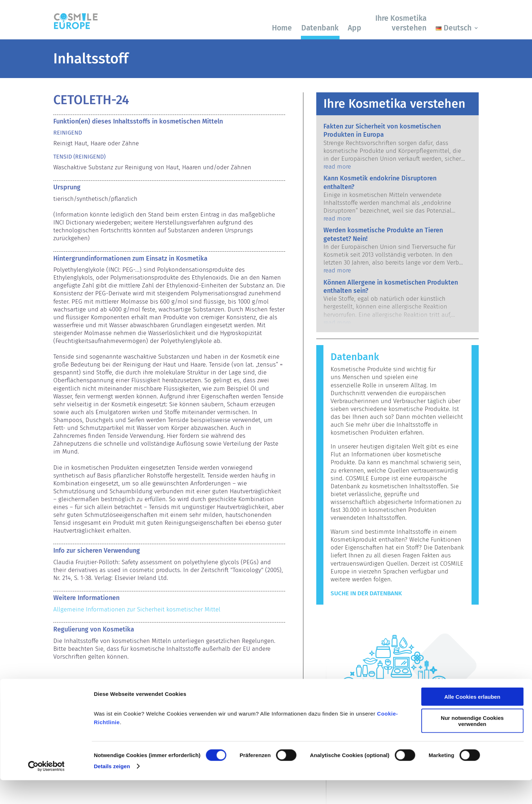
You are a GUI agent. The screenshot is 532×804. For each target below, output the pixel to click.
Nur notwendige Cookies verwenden (472, 745)
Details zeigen (112, 790)
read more (337, 167)
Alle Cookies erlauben (472, 720)
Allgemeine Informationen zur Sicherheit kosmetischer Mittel (137, 609)
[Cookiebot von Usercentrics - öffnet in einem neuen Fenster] (46, 790)
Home (282, 28)
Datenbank (320, 28)
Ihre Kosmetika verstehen (401, 23)
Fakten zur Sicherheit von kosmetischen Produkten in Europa (382, 130)
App (355, 28)
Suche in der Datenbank (366, 593)
